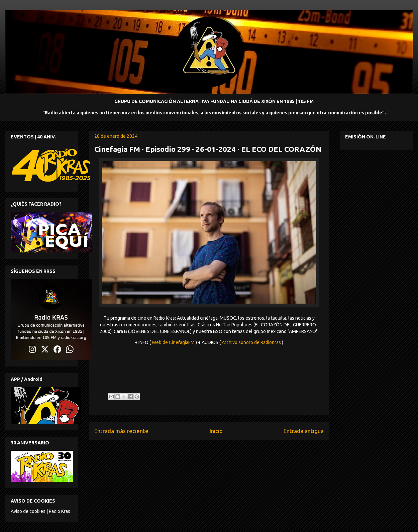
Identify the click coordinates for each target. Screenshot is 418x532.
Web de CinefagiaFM (173, 342)
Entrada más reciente (121, 431)
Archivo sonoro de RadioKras (251, 342)
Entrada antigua (304, 431)
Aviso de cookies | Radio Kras (40, 511)
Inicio (216, 431)
